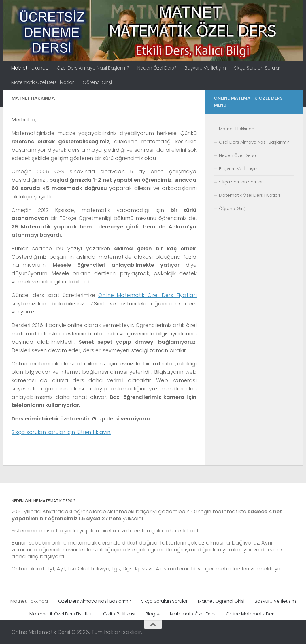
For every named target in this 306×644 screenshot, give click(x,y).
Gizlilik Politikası (119, 614)
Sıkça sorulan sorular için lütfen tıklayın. (61, 432)
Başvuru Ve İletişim (205, 68)
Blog (150, 614)
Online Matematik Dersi (251, 614)
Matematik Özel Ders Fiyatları (43, 82)
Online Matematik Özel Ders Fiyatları (148, 295)
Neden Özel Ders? (157, 68)
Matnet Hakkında (30, 68)
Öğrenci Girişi (97, 82)
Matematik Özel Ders (193, 614)
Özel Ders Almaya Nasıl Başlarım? (93, 68)
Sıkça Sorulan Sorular (257, 68)
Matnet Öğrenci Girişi (221, 601)
